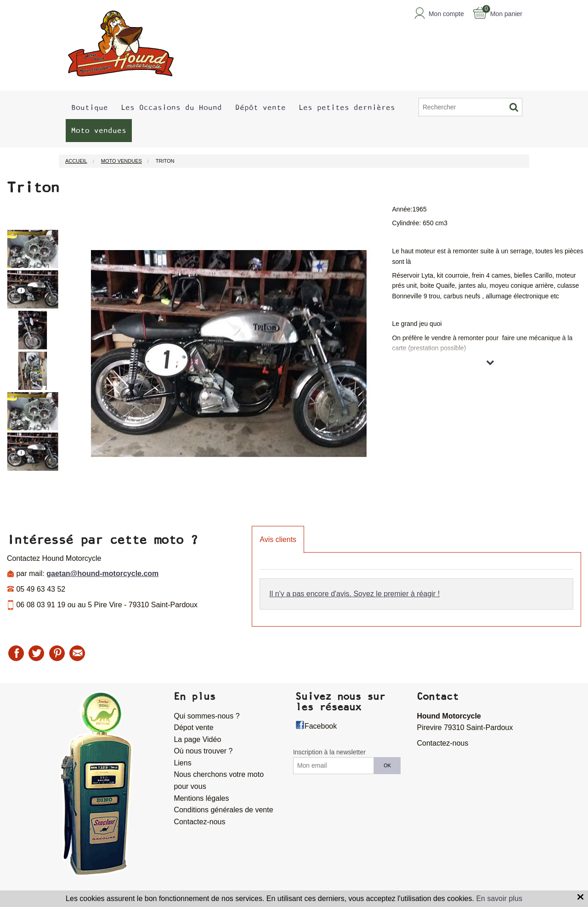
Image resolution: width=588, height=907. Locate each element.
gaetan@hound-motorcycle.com (102, 573)
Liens (182, 763)
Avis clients (278, 539)
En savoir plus (499, 898)
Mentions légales (201, 798)
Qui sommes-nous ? (206, 716)
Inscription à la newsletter (329, 752)
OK (387, 765)
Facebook (321, 726)
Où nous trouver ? (203, 751)
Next (65, 359)
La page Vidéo (197, 739)
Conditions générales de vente (223, 810)
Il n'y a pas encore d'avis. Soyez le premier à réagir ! (354, 594)
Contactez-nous (199, 822)
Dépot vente (193, 727)
